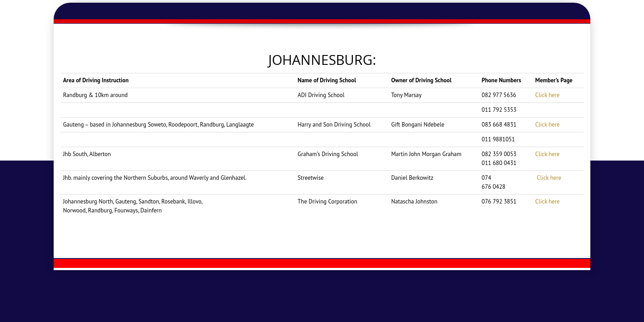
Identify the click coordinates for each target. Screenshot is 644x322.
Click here (548, 95)
